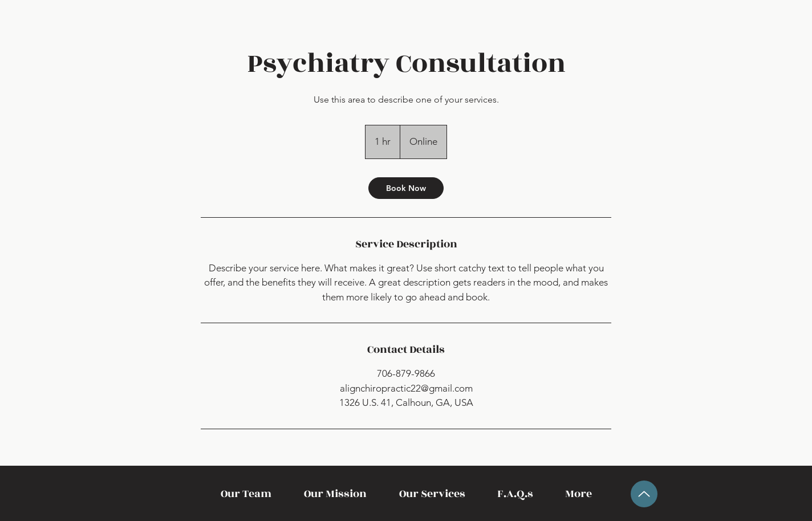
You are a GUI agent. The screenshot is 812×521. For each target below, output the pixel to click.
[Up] (644, 494)
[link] (406, 188)
